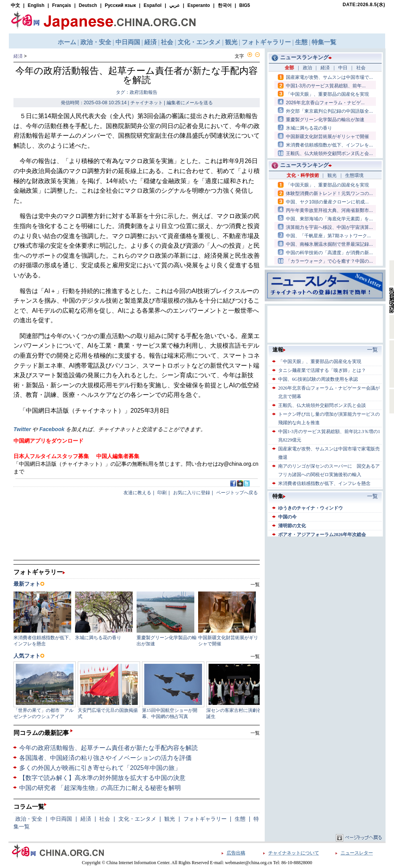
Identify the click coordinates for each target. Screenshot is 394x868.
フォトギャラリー (205, 819)
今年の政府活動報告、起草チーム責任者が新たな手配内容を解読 (109, 748)
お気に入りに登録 (192, 493)
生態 (240, 819)
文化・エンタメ (137, 819)
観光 (170, 819)
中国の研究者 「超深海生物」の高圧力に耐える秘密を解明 (100, 788)
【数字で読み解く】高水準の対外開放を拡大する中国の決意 (102, 778)
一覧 (255, 733)
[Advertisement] (325, 586)
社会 (105, 819)
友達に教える (137, 493)
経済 (18, 56)
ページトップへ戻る (237, 493)
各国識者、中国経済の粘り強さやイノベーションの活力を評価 (105, 758)
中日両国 (61, 819)
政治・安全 (29, 819)
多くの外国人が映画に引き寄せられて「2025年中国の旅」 (100, 768)
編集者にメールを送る (190, 103)
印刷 (162, 493)
